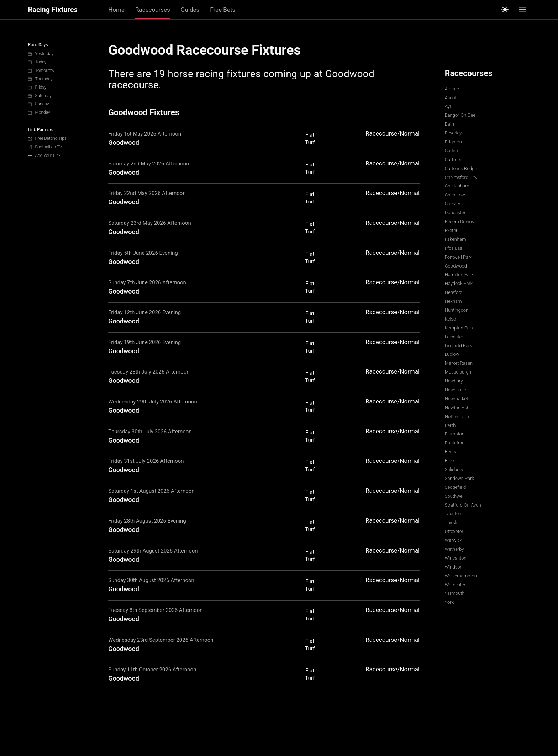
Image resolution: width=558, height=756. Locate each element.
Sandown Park (459, 478)
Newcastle (456, 390)
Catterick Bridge (461, 168)
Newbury (454, 381)
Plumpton (455, 434)
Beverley (453, 133)
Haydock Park (459, 283)
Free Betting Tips (47, 138)
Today (37, 62)
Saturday (40, 96)
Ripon (451, 461)
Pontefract (456, 443)
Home (116, 10)
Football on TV (45, 147)
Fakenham (456, 239)
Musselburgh (458, 372)
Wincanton (456, 558)
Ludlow (452, 354)
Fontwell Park (459, 257)
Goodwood (456, 266)
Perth (450, 425)
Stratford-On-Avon (463, 505)
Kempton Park (459, 328)
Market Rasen (459, 363)
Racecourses (153, 10)
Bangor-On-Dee (460, 115)
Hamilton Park (459, 274)
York (449, 602)
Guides (190, 10)
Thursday (40, 79)
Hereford (454, 292)
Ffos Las (454, 248)
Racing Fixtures (52, 10)
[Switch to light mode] (505, 10)
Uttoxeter (454, 531)
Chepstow (455, 195)
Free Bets (223, 10)
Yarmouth (455, 593)
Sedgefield (455, 487)
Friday (37, 87)
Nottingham (457, 416)
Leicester (454, 337)
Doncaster (455, 213)
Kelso (451, 319)
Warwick (454, 540)
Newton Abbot (459, 408)
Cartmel (453, 160)
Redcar (452, 452)
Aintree (452, 89)
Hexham (453, 301)
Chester (453, 204)
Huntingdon (457, 310)
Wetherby (454, 549)
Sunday (38, 104)
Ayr (448, 106)
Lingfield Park (459, 346)
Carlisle (452, 151)
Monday (39, 112)
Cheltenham (457, 186)
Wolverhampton (461, 576)
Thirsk (451, 522)
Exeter (451, 230)
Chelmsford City (461, 177)
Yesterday (41, 54)
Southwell (455, 496)
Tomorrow (41, 70)
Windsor (453, 567)
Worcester (455, 585)
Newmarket (457, 399)
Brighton (453, 142)
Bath (449, 124)
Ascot (451, 98)
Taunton (453, 514)
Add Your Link (44, 155)
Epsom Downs (460, 221)
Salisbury (454, 469)
